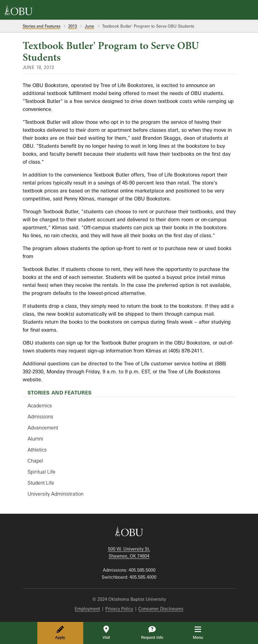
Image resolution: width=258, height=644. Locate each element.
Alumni (35, 439)
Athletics (37, 450)
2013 (73, 26)
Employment (87, 609)
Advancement (43, 428)
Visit (106, 633)
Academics (40, 406)
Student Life (41, 483)
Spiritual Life (41, 472)
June (89, 26)
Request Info (152, 633)
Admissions (40, 417)
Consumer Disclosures (161, 609)
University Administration (56, 494)
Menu (202, 633)
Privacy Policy (119, 609)
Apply (60, 633)
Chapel (35, 461)
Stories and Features (41, 26)
